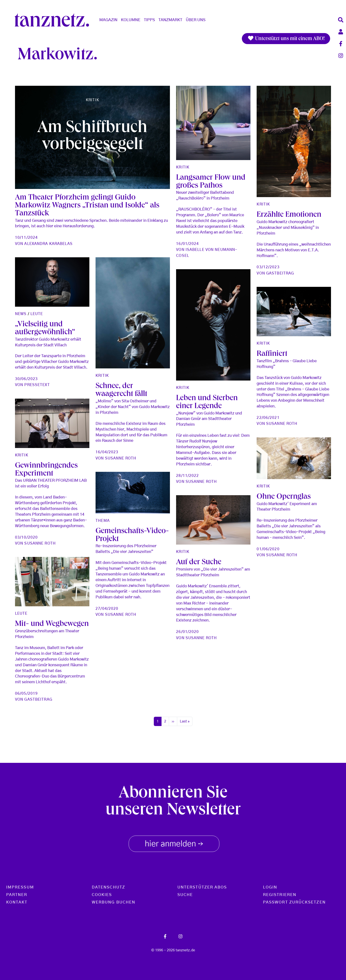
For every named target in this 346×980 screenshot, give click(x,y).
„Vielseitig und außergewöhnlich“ (126, 329)
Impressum (20, 887)
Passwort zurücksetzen (294, 902)
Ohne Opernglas (203, 544)
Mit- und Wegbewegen (52, 633)
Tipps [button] (149, 20)
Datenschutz (108, 887)
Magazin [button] (108, 20)
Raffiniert (272, 456)
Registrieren (280, 895)
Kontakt (17, 902)
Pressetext (118, 385)
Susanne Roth (201, 470)
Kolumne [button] (131, 20)
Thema (264, 587)
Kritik (92, 100)
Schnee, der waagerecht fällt (202, 403)
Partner (17, 895)
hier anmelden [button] (174, 843)
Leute (117, 314)
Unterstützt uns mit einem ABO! (286, 39)
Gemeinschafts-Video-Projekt (293, 602)
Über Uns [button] (196, 20)
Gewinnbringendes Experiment (127, 470)
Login (270, 887)
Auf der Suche (118, 624)
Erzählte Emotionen (289, 215)
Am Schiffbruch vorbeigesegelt (92, 137)
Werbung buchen (114, 902)
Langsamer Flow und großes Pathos (211, 182)
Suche (185, 895)
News (101, 314)
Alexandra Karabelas (48, 244)
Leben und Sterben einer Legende (46, 473)
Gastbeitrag (280, 273)
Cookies (102, 895)
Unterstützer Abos (202, 887)
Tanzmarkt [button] (170, 20)
